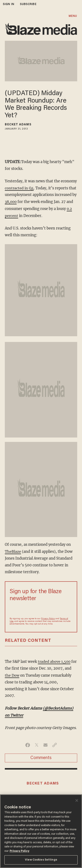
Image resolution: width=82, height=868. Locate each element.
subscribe (28, 4)
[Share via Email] (46, 743)
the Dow (20, 674)
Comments (41, 756)
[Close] (77, 800)
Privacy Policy (48, 618)
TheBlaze (13, 551)
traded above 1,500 (55, 660)
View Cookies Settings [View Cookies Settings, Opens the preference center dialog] (41, 860)
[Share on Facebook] (28, 743)
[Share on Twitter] (37, 743)
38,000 (11, 201)
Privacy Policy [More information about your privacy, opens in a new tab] (19, 851)
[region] (41, 831)
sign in (9, 4)
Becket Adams (18, 125)
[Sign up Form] (41, 608)
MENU (73, 16)
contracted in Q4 (19, 188)
